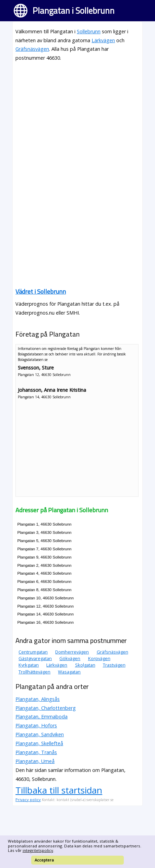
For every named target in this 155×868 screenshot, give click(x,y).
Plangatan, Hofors (36, 725)
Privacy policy (28, 800)
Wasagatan (69, 672)
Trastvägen (114, 665)
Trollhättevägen (34, 672)
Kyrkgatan (29, 665)
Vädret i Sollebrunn (41, 291)
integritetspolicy (38, 850)
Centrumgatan (33, 652)
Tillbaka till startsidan (59, 790)
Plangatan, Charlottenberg (46, 708)
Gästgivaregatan (35, 658)
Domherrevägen (72, 652)
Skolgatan (85, 665)
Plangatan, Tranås (36, 752)
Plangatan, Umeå (35, 761)
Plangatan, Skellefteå (39, 743)
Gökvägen (70, 658)
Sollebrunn (89, 31)
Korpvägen (99, 658)
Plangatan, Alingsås (38, 699)
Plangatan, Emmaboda (41, 717)
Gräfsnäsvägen (32, 49)
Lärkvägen (103, 40)
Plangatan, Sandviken (40, 734)
